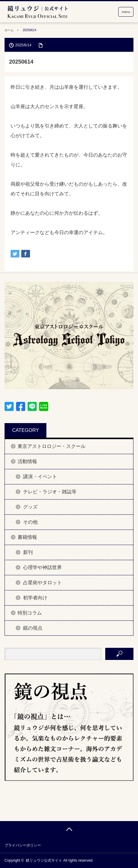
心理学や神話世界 (42, 567)
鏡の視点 (33, 628)
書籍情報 (27, 537)
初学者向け (35, 598)
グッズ (30, 507)
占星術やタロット (42, 583)
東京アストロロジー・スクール (52, 446)
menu (126, 12)
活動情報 (27, 461)
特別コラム (30, 613)
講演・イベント (40, 477)
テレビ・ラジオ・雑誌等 (50, 492)
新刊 (28, 552)
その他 (30, 522)
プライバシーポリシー (23, 845)
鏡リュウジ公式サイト (44, 860)
